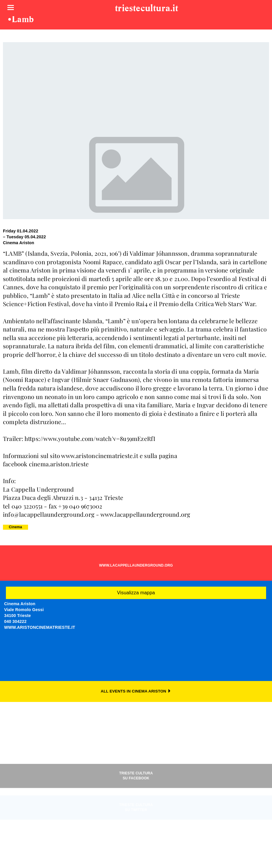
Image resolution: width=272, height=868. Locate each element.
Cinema (16, 527)
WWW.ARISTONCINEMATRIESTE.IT (40, 627)
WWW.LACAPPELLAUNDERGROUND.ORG (136, 565)
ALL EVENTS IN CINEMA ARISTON (136, 691)
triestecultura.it (146, 9)
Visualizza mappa (136, 593)
